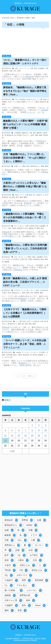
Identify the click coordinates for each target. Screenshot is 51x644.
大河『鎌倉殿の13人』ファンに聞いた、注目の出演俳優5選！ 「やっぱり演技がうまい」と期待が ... (25, 158)
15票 (16, 166)
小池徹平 (11, 605)
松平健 (19, 135)
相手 (33, 135)
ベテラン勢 (24, 290)
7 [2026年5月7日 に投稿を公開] (26, 430)
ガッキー (41, 545)
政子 (47, 195)
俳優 (33, 530)
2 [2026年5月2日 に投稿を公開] (39, 425)
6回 (16, 68)
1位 (22, 555)
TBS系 (10, 570)
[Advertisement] (25, 40)
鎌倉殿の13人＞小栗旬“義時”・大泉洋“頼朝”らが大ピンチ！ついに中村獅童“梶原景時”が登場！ (25, 124)
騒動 (25, 197)
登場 (22, 610)
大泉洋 (22, 259)
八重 (31, 68)
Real (28, 99)
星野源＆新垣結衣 (29, 595)
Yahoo (40, 605)
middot (18, 352)
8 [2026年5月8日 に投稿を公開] (32, 430)
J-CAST (17, 290)
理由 (30, 324)
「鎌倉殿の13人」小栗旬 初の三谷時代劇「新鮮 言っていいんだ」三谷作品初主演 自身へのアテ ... (25, 249)
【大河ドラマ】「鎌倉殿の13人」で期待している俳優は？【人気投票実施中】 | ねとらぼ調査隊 (25, 313)
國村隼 (39, 133)
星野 (26, 580)
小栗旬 (36, 102)
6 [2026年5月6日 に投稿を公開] (19, 430)
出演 (33, 550)
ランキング (31, 112)
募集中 (8, 400)
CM (24, 570)
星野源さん (12, 545)
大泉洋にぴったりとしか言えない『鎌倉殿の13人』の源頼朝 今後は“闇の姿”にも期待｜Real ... (25, 186)
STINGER (33, 640)
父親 (26, 324)
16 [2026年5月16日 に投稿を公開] (39, 435)
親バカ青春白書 (14, 590)
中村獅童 (17, 133)
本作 (32, 293)
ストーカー (26, 352)
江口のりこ (26, 135)
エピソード (22, 68)
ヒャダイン (34, 352)
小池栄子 (39, 195)
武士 (26, 228)
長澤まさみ (39, 570)
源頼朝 (31, 228)
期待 (28, 293)
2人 (9, 585)
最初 (42, 259)
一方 (31, 290)
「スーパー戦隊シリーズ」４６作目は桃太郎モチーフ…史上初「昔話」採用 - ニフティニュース (25, 344)
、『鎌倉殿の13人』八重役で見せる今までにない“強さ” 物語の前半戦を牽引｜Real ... (25, 91)
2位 (9, 575)
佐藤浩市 (25, 133)
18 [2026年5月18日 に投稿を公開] (5, 441)
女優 (18, 102)
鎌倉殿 (7, 262)
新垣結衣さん (35, 166)
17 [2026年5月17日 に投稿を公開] (46, 435)
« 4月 (12, 451)
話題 (20, 550)
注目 (15, 71)
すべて (22, 195)
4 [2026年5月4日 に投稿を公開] (5, 430)
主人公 (33, 99)
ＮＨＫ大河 (8, 357)
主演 (37, 560)
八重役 (23, 166)
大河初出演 (44, 290)
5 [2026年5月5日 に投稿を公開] (12, 430)
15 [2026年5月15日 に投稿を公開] (32, 435)
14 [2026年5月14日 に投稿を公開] (25, 435)
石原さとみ (27, 565)
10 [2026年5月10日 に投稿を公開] (46, 430)
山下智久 (36, 555)
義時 (37, 135)
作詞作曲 (9, 355)
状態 (13, 197)
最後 (43, 166)
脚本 (42, 228)
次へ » (32, 376)
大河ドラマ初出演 (33, 321)
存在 (9, 293)
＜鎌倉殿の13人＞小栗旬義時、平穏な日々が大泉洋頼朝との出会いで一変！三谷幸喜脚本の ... (25, 217)
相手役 (35, 355)
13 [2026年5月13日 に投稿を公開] (19, 435)
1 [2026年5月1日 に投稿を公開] (32, 425)
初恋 (35, 68)
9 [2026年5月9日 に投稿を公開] (39, 430)
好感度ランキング (27, 102)
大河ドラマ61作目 (12, 259)
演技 (19, 71)
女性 (42, 321)
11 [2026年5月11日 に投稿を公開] (5, 435)
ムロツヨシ (34, 590)
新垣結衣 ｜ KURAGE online (26, 635)
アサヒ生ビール (26, 585)
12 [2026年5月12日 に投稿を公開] (12, 435)
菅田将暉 (41, 580)
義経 (41, 135)
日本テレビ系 (13, 600)
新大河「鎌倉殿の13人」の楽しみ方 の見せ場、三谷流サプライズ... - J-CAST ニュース (25, 282)
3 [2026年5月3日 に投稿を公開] (46, 425)
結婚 (9, 530)
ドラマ (36, 535)
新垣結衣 (5, 71)
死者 (11, 71)
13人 (17, 99)
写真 (9, 540)
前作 (26, 605)
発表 (30, 600)
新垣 (9, 560)
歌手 (9, 555)
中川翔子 (42, 352)
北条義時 (41, 68)
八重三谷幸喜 (30, 226)
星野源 (27, 520)
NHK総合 (23, 99)
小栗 (47, 68)
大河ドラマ (12, 102)
